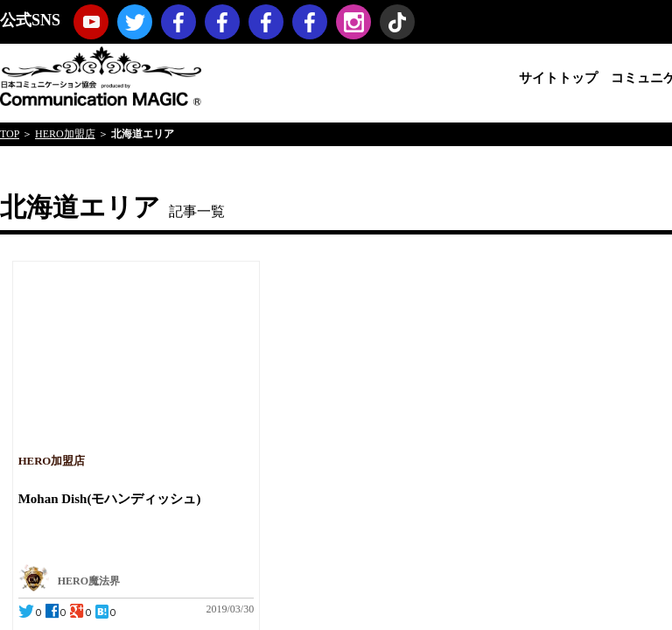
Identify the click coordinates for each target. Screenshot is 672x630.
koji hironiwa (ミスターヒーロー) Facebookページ (310, 22)
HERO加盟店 (65, 134)
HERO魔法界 (89, 581)
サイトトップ (558, 78)
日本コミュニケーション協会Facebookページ (178, 22)
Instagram (353, 22)
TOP (10, 134)
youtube (91, 22)
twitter (135, 22)
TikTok (397, 22)
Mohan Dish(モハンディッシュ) (110, 499)
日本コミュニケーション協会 (101, 75)
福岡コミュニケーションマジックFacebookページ (266, 22)
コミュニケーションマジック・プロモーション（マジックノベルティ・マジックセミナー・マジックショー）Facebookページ (222, 22)
